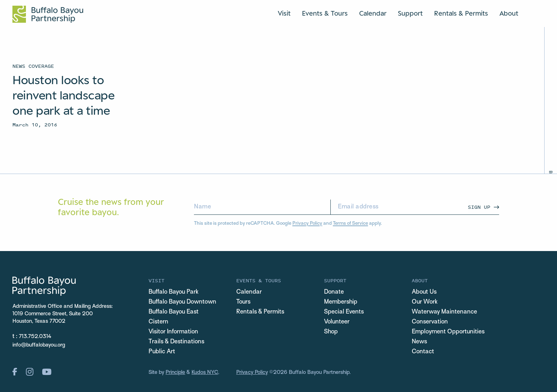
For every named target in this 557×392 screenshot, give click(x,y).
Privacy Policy (307, 224)
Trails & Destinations (176, 342)
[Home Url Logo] (48, 14)
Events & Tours (325, 13)
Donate (334, 292)
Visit (284, 13)
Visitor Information (173, 332)
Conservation (430, 322)
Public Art (162, 352)
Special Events (344, 312)
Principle (175, 372)
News (419, 342)
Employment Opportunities (448, 332)
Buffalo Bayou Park (174, 292)
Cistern (158, 322)
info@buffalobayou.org (39, 345)
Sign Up (479, 207)
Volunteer (337, 322)
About (509, 13)
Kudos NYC (205, 372)
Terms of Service (350, 224)
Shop (331, 332)
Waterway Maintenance (444, 312)
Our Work (425, 302)
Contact (423, 352)
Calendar (373, 13)
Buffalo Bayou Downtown (182, 302)
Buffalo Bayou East (174, 312)
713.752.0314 (35, 337)
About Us (424, 292)
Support (410, 13)
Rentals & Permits (461, 13)
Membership (341, 302)
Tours (243, 302)
